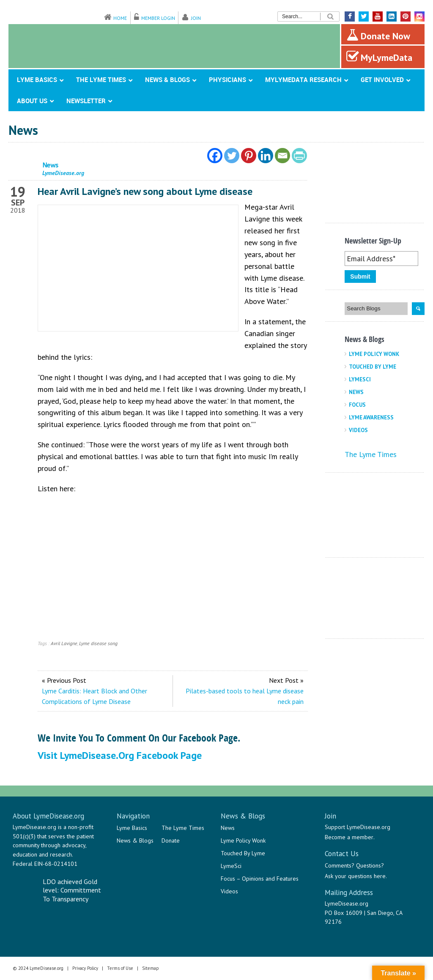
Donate (171, 840)
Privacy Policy (85, 968)
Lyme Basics (132, 828)
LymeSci (360, 379)
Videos (358, 430)
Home (120, 18)
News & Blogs (135, 840)
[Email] (282, 156)
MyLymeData (379, 57)
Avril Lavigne (64, 643)
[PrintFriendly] (299, 156)
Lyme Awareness (371, 417)
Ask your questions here (355, 876)
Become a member (349, 837)
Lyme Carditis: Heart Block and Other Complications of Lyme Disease (95, 696)
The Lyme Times (371, 454)
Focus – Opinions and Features (260, 879)
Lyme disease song (98, 643)
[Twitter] (232, 156)
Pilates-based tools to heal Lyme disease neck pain (245, 696)
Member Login (158, 18)
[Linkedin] (266, 156)
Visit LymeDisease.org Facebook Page (120, 755)
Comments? (340, 865)
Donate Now (378, 35)
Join (196, 18)
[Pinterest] (249, 156)
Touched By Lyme (373, 367)
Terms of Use (120, 968)
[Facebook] (215, 156)
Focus (357, 405)
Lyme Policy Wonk (374, 354)
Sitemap (151, 968)
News (356, 392)
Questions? (370, 865)
